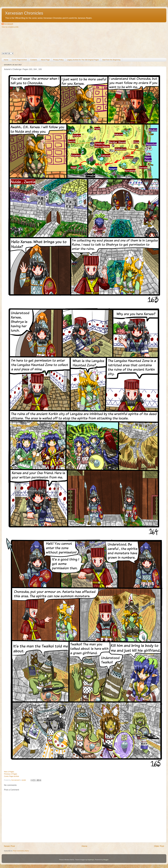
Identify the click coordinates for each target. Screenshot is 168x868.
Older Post (159, 846)
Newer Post (9, 846)
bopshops (91, 860)
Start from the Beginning (111, 60)
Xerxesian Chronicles (24, 13)
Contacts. (34, 60)
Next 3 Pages (9, 772)
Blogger (106, 860)
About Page (45, 60)
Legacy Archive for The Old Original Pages (83, 60)
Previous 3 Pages (11, 774)
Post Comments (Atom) (21, 851)
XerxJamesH (8, 24)
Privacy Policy (58, 60)
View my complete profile (10, 27)
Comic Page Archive (19, 60)
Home (6, 60)
